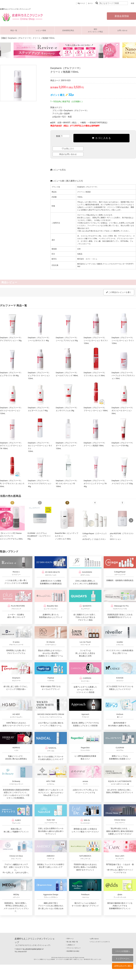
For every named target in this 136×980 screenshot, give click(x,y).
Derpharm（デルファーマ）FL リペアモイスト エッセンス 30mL (12, 483)
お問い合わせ (122, 30)
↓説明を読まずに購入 (123, 966)
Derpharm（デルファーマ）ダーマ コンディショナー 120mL (67, 445)
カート (90, 3)
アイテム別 (57, 114)
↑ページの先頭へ (123, 951)
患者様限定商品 (68, 30)
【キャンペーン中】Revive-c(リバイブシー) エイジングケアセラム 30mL (11, 536)
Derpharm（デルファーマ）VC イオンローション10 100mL (67, 483)
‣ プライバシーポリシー (73, 948)
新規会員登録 (121, 16)
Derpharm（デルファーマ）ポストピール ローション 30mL (123, 410)
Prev (4, 520)
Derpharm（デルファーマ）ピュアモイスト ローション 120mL (39, 375)
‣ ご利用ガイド (70, 945)
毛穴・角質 (67, 117)
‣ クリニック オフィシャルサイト (100, 942)
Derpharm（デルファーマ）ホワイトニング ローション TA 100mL (11, 445)
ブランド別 (57, 110)
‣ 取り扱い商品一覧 (72, 942)
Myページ (81, 3)
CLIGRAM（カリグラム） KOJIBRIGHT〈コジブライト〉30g (40, 536)
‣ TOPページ (70, 939)
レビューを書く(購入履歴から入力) (67, 181)
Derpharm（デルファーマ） (76, 110)
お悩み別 (56, 117)
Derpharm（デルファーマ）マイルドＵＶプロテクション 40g (40, 483)
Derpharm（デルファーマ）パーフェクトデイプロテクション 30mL (123, 375)
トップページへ (123, 959)
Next (131, 520)
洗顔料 (67, 114)
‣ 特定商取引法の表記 (73, 951)
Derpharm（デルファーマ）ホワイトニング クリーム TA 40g (95, 483)
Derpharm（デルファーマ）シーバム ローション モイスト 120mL (96, 340)
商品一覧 (14, 30)
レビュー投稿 (41, 30)
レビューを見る (58, 170)
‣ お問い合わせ (94, 939)
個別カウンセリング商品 (95, 30)
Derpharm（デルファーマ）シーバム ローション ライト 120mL (123, 340)
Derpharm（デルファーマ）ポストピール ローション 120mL (11, 410)
